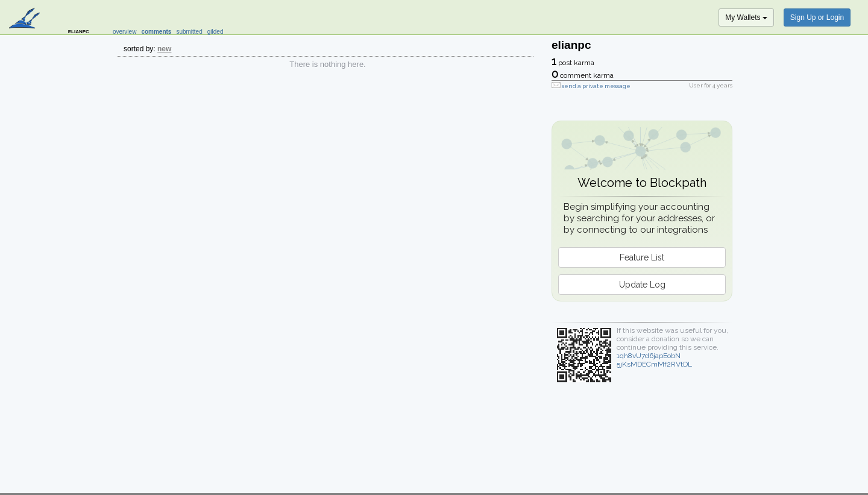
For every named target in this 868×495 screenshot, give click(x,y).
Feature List (642, 257)
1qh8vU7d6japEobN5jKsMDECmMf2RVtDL (654, 360)
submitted (189, 32)
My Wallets (746, 17)
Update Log (642, 285)
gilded (215, 32)
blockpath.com (26, 19)
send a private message (596, 86)
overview (124, 32)
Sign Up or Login (817, 17)
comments (156, 32)
